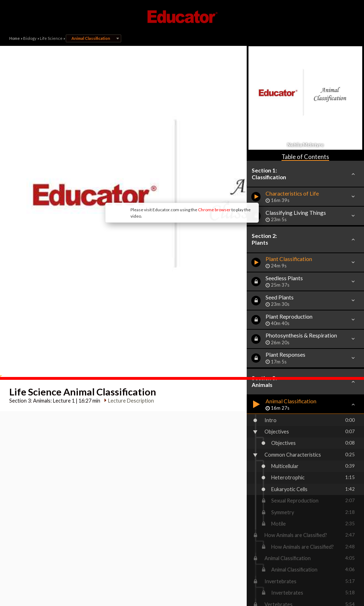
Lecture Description (128, 304)
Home (15, 38)
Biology (30, 38)
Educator (182, 17)
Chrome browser (156, 156)
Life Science (51, 38)
